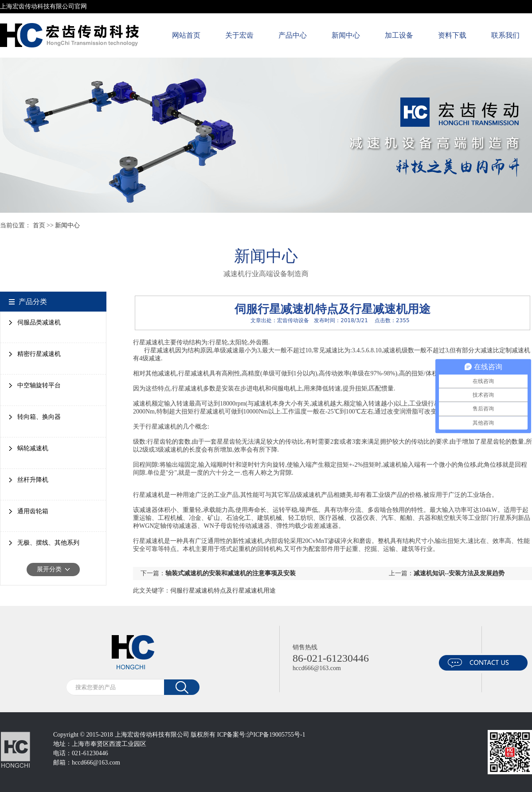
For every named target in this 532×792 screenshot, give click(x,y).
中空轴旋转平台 (39, 385)
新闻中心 (346, 35)
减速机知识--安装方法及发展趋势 (459, 573)
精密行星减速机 (39, 354)
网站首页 (186, 35)
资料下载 (452, 35)
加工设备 (399, 35)
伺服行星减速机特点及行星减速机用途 (223, 591)
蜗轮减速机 (33, 448)
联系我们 (505, 35)
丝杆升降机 (33, 480)
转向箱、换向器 (39, 417)
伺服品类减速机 (39, 322)
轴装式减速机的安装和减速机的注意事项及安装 (231, 573)
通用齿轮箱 (33, 511)
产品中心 (293, 35)
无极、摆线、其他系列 (48, 543)
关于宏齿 (239, 35)
